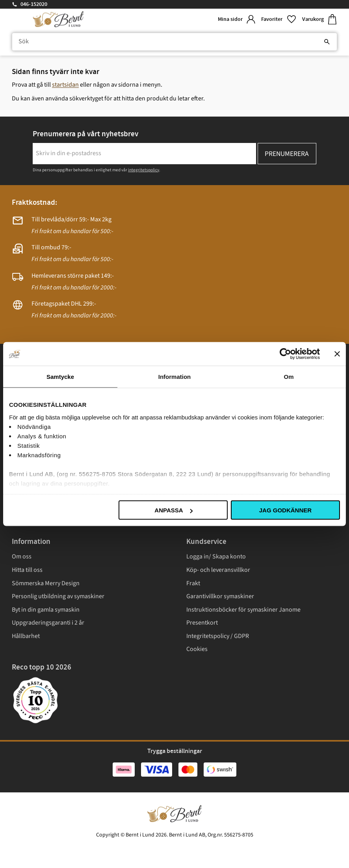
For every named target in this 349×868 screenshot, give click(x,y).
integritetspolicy (144, 170)
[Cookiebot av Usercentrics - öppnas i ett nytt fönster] (285, 354)
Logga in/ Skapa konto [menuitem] (216, 556)
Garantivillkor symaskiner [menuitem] (220, 596)
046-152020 (34, 4)
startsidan (65, 85)
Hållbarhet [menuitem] (26, 636)
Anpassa (173, 510)
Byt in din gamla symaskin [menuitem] (46, 610)
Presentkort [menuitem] (202, 623)
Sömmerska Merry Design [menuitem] (46, 583)
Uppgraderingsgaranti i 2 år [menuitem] (48, 623)
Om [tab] (289, 377)
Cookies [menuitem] (197, 649)
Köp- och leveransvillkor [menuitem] (218, 570)
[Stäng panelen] (337, 354)
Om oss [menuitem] (22, 556)
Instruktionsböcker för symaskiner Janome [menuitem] (243, 610)
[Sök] (327, 42)
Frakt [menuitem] (193, 583)
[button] (278, 19)
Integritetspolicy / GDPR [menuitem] (218, 636)
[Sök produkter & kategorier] (174, 42)
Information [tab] (175, 377)
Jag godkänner (285, 510)
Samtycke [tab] (60, 377)
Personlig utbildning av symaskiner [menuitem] (58, 596)
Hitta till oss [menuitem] (27, 570)
